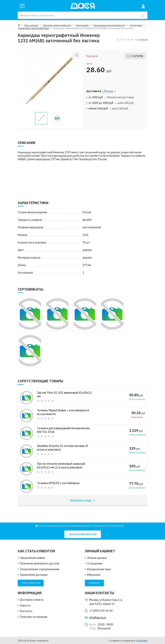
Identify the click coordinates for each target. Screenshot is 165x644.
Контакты (26, 611)
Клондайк (142, 641)
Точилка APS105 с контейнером (59, 483)
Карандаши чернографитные (33, 28)
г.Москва (108, 91)
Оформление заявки (32, 558)
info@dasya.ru (98, 618)
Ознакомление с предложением (40, 569)
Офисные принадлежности (57, 25)
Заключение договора (34, 575)
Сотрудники (95, 563)
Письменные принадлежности (109, 25)
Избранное (94, 575)
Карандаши (136, 25)
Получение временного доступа (40, 563)
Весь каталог (31, 25)
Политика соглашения (34, 617)
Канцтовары (82, 25)
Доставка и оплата (32, 600)
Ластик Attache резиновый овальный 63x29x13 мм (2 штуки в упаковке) (62, 466)
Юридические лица (99, 569)
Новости (25, 605)
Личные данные (97, 558)
